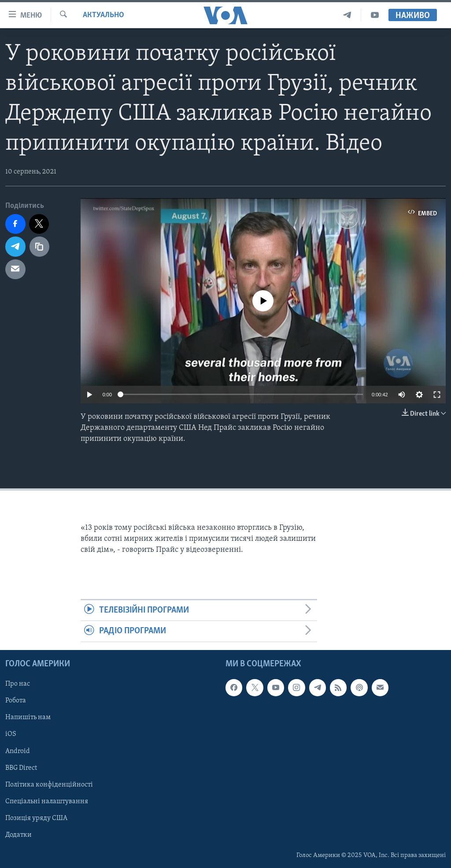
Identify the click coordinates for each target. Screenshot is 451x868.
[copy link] (40, 247)
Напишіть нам (28, 717)
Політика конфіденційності (49, 784)
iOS (11, 734)
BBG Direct (21, 768)
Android (18, 751)
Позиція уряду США (36, 818)
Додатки (18, 835)
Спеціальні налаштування (47, 801)
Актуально (104, 15)
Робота (16, 701)
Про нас (18, 684)
